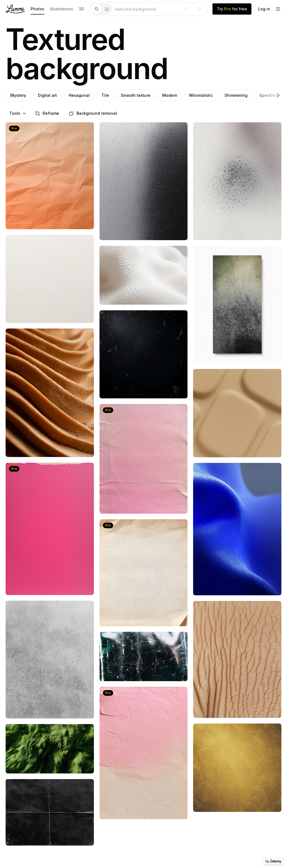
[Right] (278, 95)
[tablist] (102, 9)
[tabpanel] (160, 9)
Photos (37, 9)
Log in (264, 9)
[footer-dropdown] (278, 9)
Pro (14, 128)
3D (81, 9)
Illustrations (62, 9)
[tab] (97, 9)
